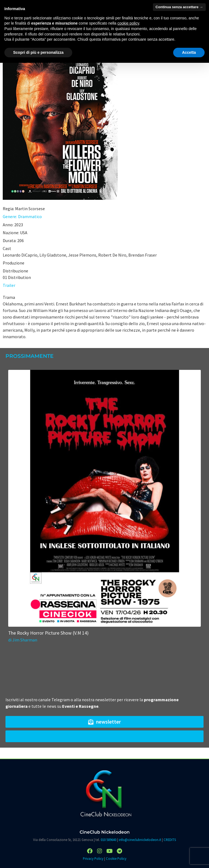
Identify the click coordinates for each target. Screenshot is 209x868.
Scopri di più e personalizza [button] (38, 52)
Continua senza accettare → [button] (179, 7)
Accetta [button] (189, 52)
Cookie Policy (116, 858)
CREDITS (170, 840)
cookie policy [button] (128, 23)
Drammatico (30, 216)
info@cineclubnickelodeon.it (140, 840)
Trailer (9, 285)
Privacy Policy (93, 858)
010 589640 (108, 840)
